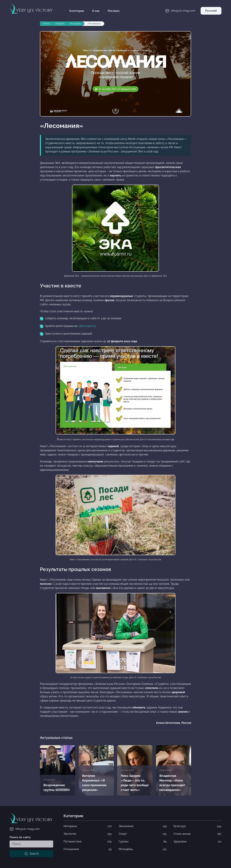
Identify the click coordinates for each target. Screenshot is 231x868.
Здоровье (197, 842)
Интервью (88, 826)
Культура (197, 826)
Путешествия (88, 842)
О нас (96, 11)
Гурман (143, 842)
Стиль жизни (197, 834)
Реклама (114, 11)
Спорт (143, 834)
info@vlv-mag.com (25, 829)
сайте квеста (87, 326)
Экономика (143, 826)
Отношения (88, 849)
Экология (88, 834)
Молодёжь (143, 849)
